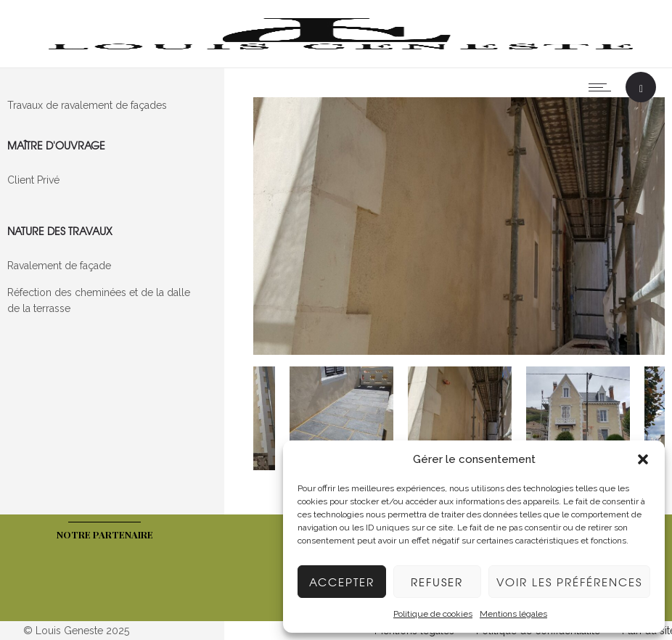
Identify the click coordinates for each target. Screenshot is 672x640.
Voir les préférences (569, 582)
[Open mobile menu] (603, 87)
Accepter (342, 582)
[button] (643, 459)
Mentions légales (513, 614)
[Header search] (641, 89)
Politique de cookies (433, 614)
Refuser (437, 582)
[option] (459, 228)
